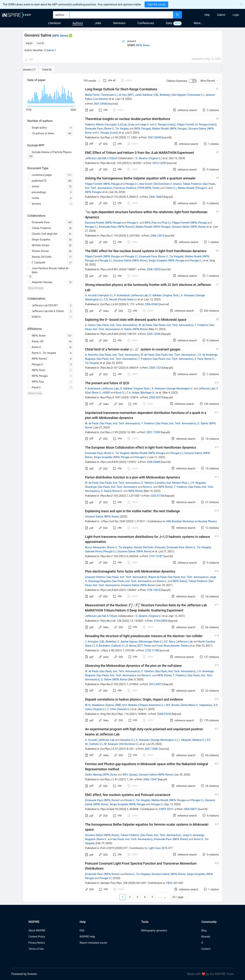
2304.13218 (156, 368)
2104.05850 (161, 621)
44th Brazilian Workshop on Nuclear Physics (192, 521)
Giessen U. (124, 709)
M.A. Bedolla (130, 705)
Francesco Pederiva (125, 188)
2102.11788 (152, 650)
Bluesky (206, 937)
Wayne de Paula (157, 577)
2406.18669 (156, 197)
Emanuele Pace (94, 129)
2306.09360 (152, 304)
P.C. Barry (170, 642)
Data (169, 23)
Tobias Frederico (192, 184)
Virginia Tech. (171, 295)
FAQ (82, 930)
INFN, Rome (60, 36)
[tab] (35, 70)
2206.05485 (154, 462)
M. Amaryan (111, 744)
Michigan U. (148, 393)
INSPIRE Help (87, 937)
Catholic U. (118, 646)
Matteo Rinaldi (160, 129)
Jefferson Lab (139, 295)
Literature (54, 23)
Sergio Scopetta (158, 260)
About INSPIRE (37, 930)
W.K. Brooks (173, 705)
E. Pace (199, 359)
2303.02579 (156, 397)
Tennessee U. (109, 95)
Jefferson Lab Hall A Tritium (101, 158)
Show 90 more (36, 288)
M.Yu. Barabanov (95, 705)
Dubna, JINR (113, 705)
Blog (204, 930)
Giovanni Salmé (130, 585)
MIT (131, 95)
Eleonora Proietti (95, 223)
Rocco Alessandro (96, 547)
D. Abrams (142, 158)
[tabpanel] (123, 488)
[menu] (214, 15)
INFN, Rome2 (126, 227)
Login (236, 15)
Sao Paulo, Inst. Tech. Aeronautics (117, 325)
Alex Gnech (146, 184)
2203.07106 (157, 496)
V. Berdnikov (103, 646)
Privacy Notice (37, 943)
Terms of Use (36, 949)
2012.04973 (156, 684)
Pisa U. (166, 223)
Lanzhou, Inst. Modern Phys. (172, 483)
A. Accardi (91, 295)
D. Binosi (131, 646)
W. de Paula (145, 325)
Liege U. (145, 124)
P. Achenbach (122, 295)
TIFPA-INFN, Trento (149, 188)
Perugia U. (131, 184)
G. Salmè (126, 329)
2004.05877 (191, 809)
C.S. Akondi (110, 299)
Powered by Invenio (24, 974)
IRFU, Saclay (130, 775)
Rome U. (148, 487)
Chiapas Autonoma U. (151, 705)
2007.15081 (152, 749)
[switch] (193, 81)
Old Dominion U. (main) (167, 184)
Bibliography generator (154, 930)
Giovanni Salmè (197, 129)
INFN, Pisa (151, 223)
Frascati (160, 547)
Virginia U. (155, 158)
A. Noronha (92, 355)
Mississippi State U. (151, 642)
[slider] (29, 106)
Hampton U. (105, 295)
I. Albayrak (185, 740)
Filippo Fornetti (186, 124)
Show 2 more (35, 393)
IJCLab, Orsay (127, 124)
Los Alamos (101, 99)
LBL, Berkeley (162, 95)
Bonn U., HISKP (101, 393)
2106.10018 (154, 590)
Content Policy (37, 937)
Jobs (98, 23)
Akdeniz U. (199, 740)
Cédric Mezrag (93, 775)
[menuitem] (207, 15)
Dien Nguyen (179, 95)
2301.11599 (153, 432)
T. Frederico (201, 325)
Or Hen (123, 95)
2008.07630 (164, 714)
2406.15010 (157, 236)
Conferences (146, 23)
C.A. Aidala (133, 393)
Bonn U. (120, 393)
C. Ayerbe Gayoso (128, 642)
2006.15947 (150, 779)
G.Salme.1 (50, 50)
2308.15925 (154, 269)
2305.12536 (154, 334)
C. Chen (112, 709)
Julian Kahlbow (144, 95)
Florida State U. (127, 299)
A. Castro (90, 325)
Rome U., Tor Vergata (117, 129)
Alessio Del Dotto (144, 547)
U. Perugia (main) (165, 124)
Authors (78, 23)
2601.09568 (101, 104)
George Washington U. (180, 389)
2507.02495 (155, 137)
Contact (206, 949)
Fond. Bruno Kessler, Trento (172, 646)
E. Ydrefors (148, 483)
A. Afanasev (188, 295)
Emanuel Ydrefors (95, 577)
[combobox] (121, 15)
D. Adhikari (156, 295)
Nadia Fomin (92, 95)
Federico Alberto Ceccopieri (101, 124)
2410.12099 (159, 163)
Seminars (119, 23)
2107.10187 (156, 556)
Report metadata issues (93, 943)
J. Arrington (92, 642)
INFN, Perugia (142, 129)
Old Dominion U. (129, 744)
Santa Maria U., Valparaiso (196, 705)
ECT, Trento (145, 646)
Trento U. (170, 188)
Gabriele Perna (93, 551)
